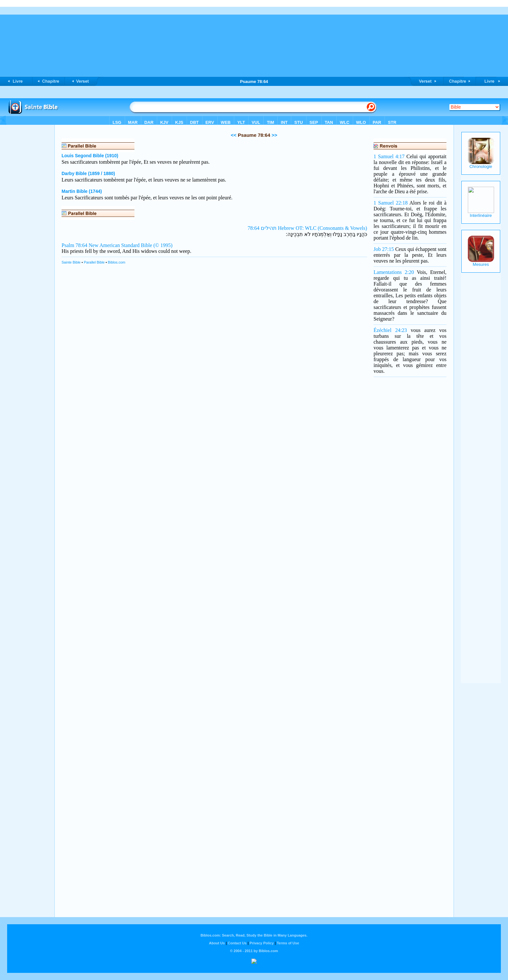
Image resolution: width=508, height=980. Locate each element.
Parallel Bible (94, 262)
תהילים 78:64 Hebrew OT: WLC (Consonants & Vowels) (307, 228)
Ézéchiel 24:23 (390, 330)
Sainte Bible (71, 262)
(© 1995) (163, 245)
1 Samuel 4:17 (389, 156)
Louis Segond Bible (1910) (90, 156)
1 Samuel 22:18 (391, 203)
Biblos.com (117, 262)
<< (234, 135)
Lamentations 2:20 (394, 272)
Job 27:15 (384, 249)
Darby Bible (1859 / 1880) (88, 173)
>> (274, 135)
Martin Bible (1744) (82, 191)
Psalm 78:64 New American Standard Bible (107, 245)
